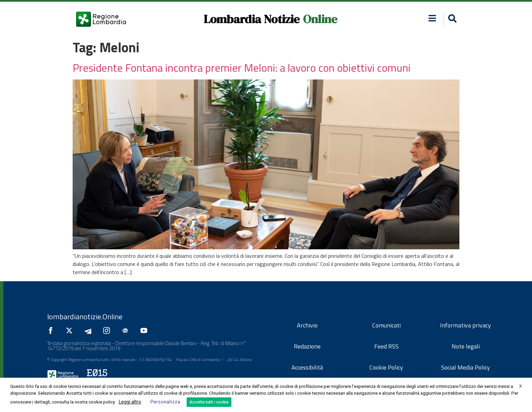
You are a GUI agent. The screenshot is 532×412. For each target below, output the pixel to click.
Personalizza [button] (165, 402)
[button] (451, 19)
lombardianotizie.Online (85, 317)
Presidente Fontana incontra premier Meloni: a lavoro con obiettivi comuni (242, 68)
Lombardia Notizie (252, 19)
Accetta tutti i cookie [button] (209, 402)
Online (320, 19)
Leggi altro (130, 402)
